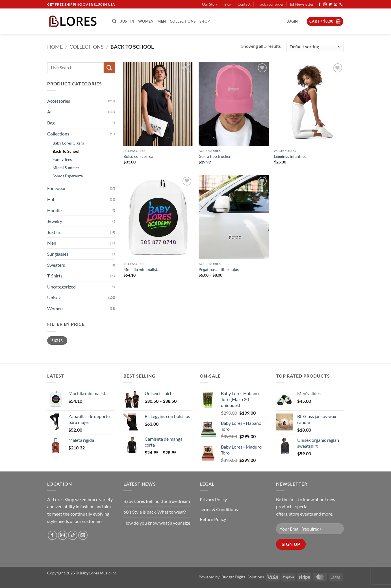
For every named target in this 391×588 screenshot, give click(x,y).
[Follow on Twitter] (330, 5)
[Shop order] (315, 47)
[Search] (114, 21)
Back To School (66, 151)
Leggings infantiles (290, 156)
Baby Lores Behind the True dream (157, 501)
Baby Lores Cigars (68, 143)
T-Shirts (55, 276)
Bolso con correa (138, 156)
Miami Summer (66, 168)
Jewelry (55, 221)
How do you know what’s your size (157, 523)
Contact (244, 4)
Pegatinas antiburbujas (219, 269)
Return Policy (213, 519)
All (50, 112)
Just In (127, 21)
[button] (302, 4)
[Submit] (109, 67)
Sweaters (56, 265)
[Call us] (341, 5)
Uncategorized (61, 287)
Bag (51, 123)
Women (146, 21)
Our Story (210, 4)
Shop (205, 21)
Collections (183, 21)
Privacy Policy (213, 499)
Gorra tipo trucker (215, 156)
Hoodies (55, 210)
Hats (52, 199)
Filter (57, 340)
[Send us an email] (336, 5)
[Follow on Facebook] (320, 5)
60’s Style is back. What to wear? (155, 512)
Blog (228, 4)
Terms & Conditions (219, 509)
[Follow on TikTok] (73, 535)
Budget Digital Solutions (243, 577)
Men (162, 21)
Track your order (270, 4)
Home (55, 47)
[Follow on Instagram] (325, 5)
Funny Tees (62, 159)
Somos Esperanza (68, 176)
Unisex (54, 297)
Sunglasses (58, 254)
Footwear (57, 188)
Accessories (59, 101)
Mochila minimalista (141, 269)
